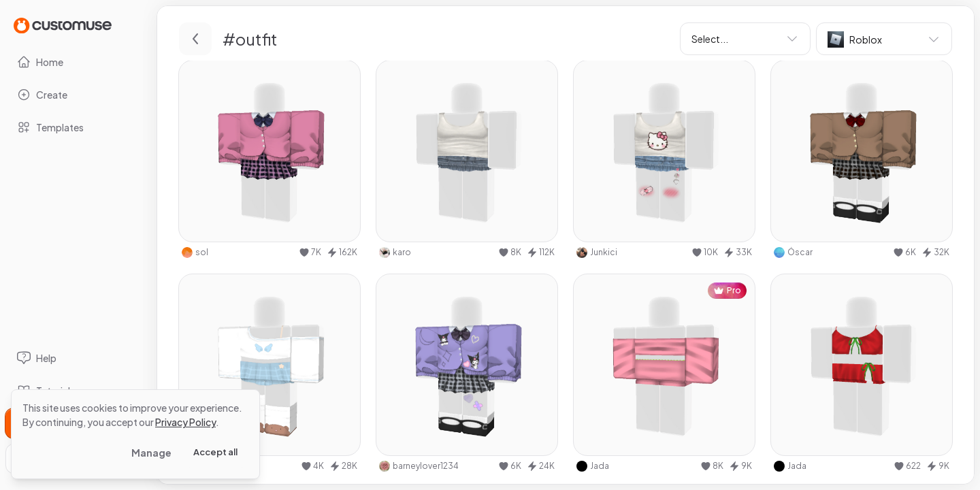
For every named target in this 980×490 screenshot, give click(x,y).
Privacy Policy (185, 422)
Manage (151, 453)
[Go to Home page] (63, 25)
